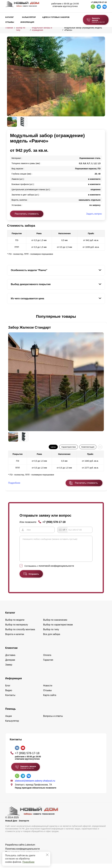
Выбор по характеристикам (58, 629)
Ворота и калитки (15, 639)
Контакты (10, 699)
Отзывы (10, 22)
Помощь (10, 713)
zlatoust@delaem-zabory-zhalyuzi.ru (35, 785)
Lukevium (30, 849)
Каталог (10, 17)
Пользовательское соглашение (22, 856)
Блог (8, 690)
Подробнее (28, 862)
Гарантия (48, 664)
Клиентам (11, 652)
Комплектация (88, 447)
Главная (9, 28)
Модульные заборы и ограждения (42, 29)
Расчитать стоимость (86, 483)
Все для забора (52, 639)
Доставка (10, 659)
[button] (9, 317)
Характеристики (69, 447)
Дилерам (10, 664)
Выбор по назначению (55, 624)
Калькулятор (29, 17)
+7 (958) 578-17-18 (99, 2)
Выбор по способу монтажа (20, 634)
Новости (48, 690)
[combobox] (63, 530)
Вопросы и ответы (53, 720)
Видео (9, 695)
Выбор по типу (51, 634)
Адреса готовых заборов (56, 17)
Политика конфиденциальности (22, 853)
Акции (9, 720)
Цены (53, 447)
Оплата (47, 659)
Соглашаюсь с (49, 570)
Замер (9, 669)
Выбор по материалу (17, 629)
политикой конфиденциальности (56, 570)
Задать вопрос (94, 214)
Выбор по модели (15, 624)
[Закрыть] (47, 855)
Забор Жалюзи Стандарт (30, 327)
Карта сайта (50, 699)
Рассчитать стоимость (27, 214)
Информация (27, 22)
